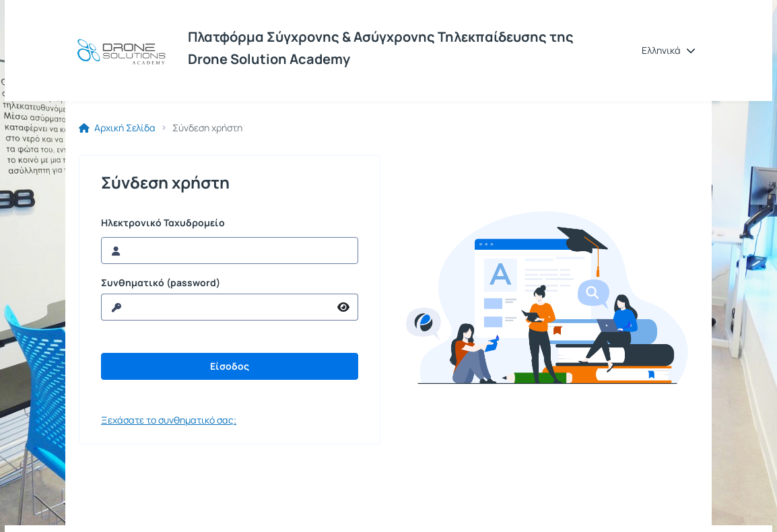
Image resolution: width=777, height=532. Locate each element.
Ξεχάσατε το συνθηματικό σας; (169, 420)
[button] (669, 51)
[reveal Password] (215, 307)
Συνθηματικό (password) (161, 283)
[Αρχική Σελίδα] (121, 51)
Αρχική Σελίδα (117, 128)
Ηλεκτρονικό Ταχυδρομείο (163, 223)
